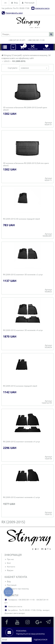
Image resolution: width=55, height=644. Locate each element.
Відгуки (9, 570)
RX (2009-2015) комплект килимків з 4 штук (21, 442)
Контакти (10, 567)
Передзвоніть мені (14, 13)
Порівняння (33, 47)
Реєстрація (10, 585)
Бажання (47, 47)
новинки (25, 68)
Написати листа (42, 8)
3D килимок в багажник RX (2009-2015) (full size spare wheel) (26, 164)
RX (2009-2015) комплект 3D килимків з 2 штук (23, 275)
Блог (8, 563)
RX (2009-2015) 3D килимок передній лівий (21, 219)
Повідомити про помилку (17, 589)
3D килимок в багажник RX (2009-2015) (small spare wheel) (25, 109)
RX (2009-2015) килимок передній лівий (20, 386)
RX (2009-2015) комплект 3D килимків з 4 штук (23, 330)
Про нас (9, 559)
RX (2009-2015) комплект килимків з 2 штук (21, 497)
